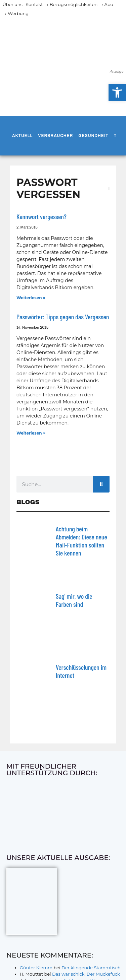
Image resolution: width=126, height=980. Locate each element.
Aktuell (22, 136)
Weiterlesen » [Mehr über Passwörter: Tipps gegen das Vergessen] (31, 433)
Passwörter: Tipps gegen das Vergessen (63, 317)
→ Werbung (16, 13)
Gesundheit (93, 136)
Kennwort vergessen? (41, 216)
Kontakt (34, 4)
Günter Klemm (36, 968)
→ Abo (107, 4)
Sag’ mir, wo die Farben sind (74, 600)
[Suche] (101, 484)
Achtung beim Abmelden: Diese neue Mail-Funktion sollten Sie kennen (81, 541)
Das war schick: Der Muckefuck (86, 974)
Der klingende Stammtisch (91, 968)
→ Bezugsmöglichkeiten (72, 4)
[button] (117, 92)
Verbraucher (55, 136)
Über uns (13, 4)
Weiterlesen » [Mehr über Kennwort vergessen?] (31, 298)
